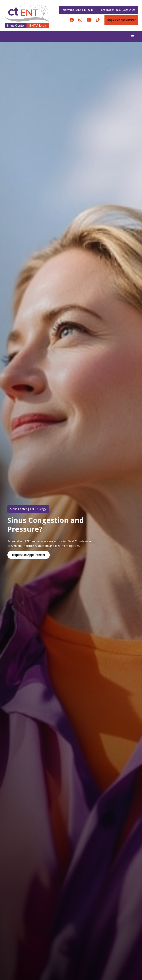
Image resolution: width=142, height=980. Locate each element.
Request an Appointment (121, 20)
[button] (133, 36)
